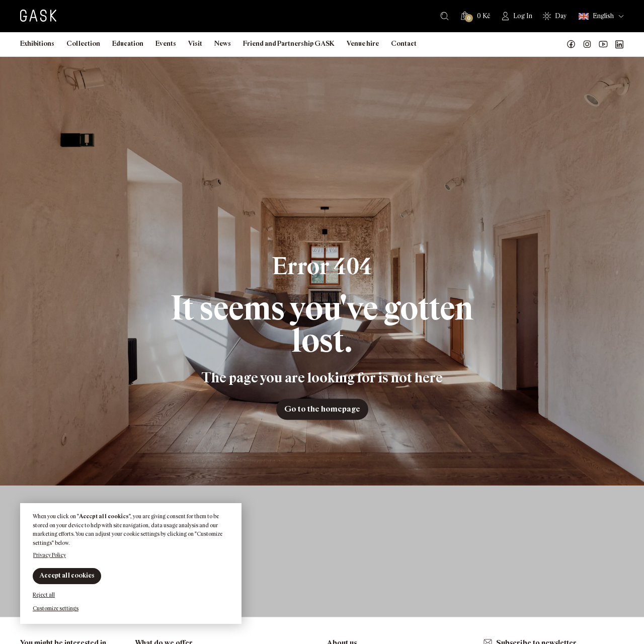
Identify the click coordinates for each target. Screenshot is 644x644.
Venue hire (363, 44)
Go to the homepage (322, 409)
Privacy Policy (50, 555)
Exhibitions (37, 44)
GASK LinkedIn (619, 44)
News (223, 44)
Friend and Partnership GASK (289, 44)
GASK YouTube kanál (603, 44)
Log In (523, 16)
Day (561, 16)
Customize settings (56, 608)
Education (128, 44)
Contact (404, 44)
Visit (195, 44)
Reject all (44, 595)
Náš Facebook (571, 44)
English (596, 16)
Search (445, 16)
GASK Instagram (587, 44)
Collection (83, 44)
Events (166, 44)
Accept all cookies (67, 575)
